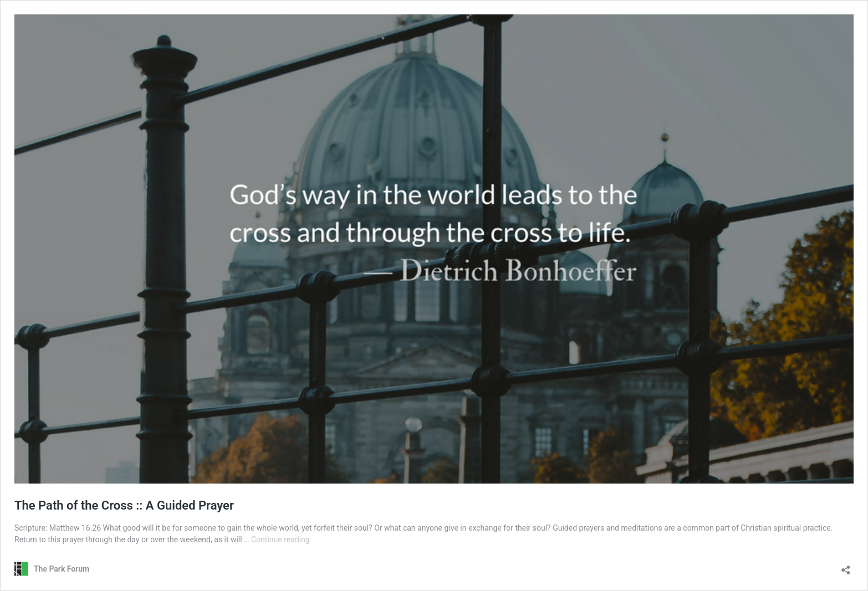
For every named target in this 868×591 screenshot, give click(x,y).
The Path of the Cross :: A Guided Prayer (124, 505)
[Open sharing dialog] (846, 566)
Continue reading (280, 539)
